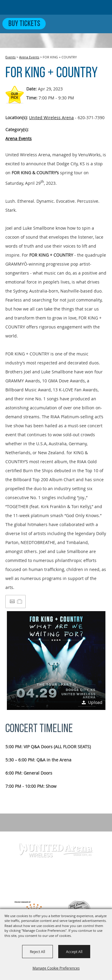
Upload (95, 702)
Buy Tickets (24, 24)
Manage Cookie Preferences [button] (56, 968)
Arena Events (29, 57)
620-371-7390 (53, 879)
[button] (56, 661)
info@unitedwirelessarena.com (56, 889)
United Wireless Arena (51, 118)
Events (10, 57)
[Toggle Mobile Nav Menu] (102, 24)
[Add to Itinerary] (20, 601)
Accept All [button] (74, 952)
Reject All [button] (37, 952)
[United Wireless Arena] (28, 7)
